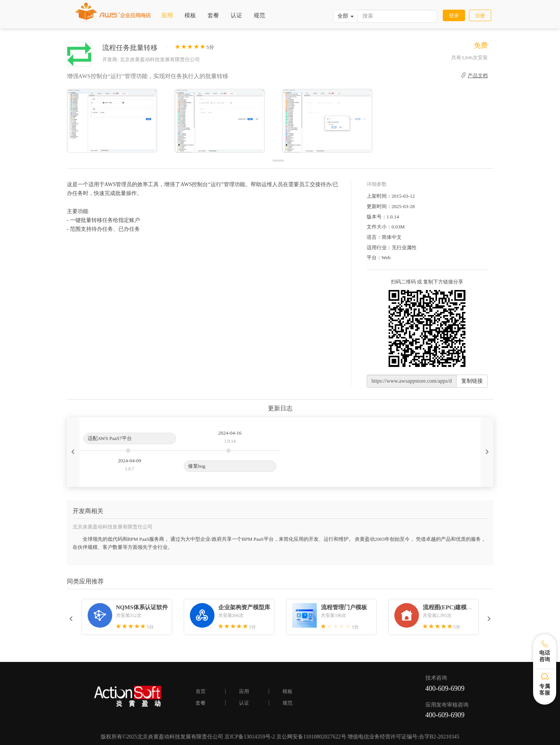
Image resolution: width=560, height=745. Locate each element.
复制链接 (472, 381)
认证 (236, 15)
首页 (201, 691)
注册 (480, 16)
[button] (73, 452)
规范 (259, 15)
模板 (190, 15)
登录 (454, 16)
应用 (167, 15)
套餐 (213, 15)
